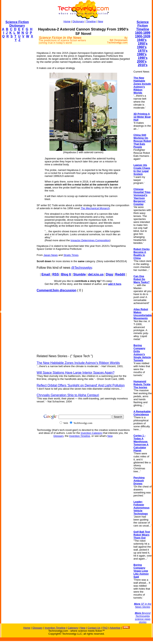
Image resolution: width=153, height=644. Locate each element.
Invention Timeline (80, 436)
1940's (142, 40)
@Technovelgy (81, 268)
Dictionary (78, 21)
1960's (142, 47)
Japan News (51, 255)
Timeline (91, 21)
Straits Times (71, 255)
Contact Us (94, 628)
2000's (142, 61)
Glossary (58, 436)
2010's (143, 65)
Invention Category (92, 433)
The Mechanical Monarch (95, 208)
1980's (142, 54)
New (100, 21)
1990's (143, 58)
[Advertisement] (17, 105)
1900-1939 (143, 36)
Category (73, 628)
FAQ (105, 628)
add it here (115, 284)
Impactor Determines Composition (90, 240)
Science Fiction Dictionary (17, 24)
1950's (143, 44)
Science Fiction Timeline (143, 26)
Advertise (115, 628)
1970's (143, 51)
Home (67, 21)
